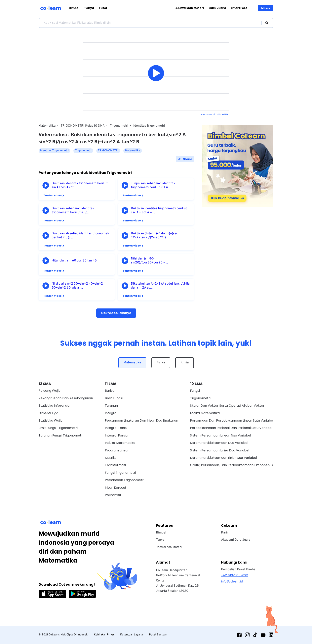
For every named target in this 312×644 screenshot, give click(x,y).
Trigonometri (119, 126)
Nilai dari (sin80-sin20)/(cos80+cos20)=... (149, 261)
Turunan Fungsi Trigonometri (61, 435)
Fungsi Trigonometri (120, 473)
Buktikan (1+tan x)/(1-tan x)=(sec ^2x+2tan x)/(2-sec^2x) (154, 236)
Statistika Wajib (51, 420)
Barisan (111, 391)
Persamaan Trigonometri (125, 480)
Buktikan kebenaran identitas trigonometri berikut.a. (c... (73, 210)
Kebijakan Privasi (105, 635)
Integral (111, 413)
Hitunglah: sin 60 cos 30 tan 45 (74, 261)
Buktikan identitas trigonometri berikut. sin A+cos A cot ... (80, 185)
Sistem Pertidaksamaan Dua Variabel (219, 443)
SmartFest (239, 8)
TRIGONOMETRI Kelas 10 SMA (83, 126)
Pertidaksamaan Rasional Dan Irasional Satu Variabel (231, 428)
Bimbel (74, 8)
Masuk (266, 8)
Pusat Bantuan (158, 635)
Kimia (185, 363)
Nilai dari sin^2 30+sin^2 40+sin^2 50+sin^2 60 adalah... (77, 286)
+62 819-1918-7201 (235, 575)
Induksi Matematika (120, 443)
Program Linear (117, 450)
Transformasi (115, 465)
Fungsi (195, 391)
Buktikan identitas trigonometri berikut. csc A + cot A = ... (159, 210)
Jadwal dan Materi (190, 8)
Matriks (111, 458)
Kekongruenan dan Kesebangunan (66, 398)
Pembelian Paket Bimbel (239, 570)
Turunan (111, 406)
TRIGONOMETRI (108, 151)
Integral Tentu (116, 428)
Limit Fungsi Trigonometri (58, 428)
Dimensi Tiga (48, 413)
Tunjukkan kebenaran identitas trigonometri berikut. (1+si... (153, 185)
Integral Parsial (117, 435)
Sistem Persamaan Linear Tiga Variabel (220, 435)
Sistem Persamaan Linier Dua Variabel (220, 450)
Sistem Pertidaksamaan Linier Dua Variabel (223, 458)
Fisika (161, 363)
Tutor (103, 8)
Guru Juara (217, 8)
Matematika (47, 126)
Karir (225, 533)
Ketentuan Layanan (132, 635)
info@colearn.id (232, 582)
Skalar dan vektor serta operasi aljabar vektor (227, 406)
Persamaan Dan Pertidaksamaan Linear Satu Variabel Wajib (237, 420)
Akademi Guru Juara (236, 540)
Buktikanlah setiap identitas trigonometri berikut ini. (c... (81, 236)
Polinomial (113, 495)
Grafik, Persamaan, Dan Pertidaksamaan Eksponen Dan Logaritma (242, 465)
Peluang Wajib (50, 391)
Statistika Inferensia (54, 406)
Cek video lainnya (116, 313)
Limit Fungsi (114, 398)
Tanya (89, 8)
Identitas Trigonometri (149, 126)
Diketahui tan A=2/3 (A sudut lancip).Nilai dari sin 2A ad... (161, 286)
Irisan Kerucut (116, 488)
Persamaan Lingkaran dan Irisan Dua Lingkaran (141, 420)
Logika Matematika (205, 413)
